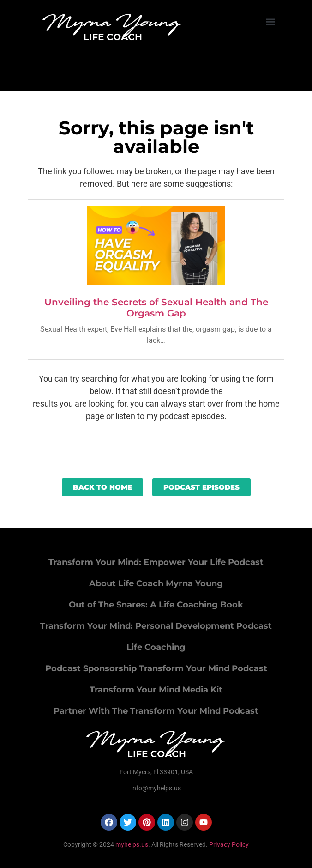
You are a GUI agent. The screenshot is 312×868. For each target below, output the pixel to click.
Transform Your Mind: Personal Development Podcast (156, 626)
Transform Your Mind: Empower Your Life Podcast (156, 562)
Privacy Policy (229, 844)
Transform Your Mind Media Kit (156, 690)
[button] (270, 21)
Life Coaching (156, 647)
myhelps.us (131, 844)
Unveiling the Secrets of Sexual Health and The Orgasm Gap (156, 308)
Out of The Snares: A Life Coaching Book (156, 605)
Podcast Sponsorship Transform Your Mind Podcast (156, 668)
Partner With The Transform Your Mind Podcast (156, 711)
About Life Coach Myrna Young (156, 583)
